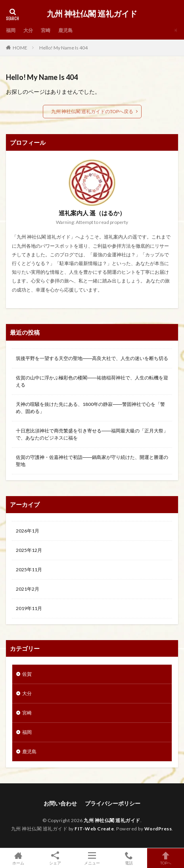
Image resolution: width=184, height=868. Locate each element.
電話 (129, 858)
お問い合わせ (60, 803)
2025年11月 (29, 570)
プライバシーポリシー (113, 803)
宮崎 (46, 30)
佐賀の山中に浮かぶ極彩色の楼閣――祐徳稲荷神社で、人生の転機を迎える (92, 381)
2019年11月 (29, 608)
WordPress (158, 829)
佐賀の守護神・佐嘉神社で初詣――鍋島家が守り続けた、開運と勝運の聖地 (92, 461)
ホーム (18, 858)
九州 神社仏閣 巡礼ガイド (92, 14)
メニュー (92, 858)
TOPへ (166, 858)
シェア (55, 858)
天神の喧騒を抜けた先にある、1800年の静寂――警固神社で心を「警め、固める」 (90, 408)
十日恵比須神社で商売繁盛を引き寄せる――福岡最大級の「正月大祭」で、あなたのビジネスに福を (92, 434)
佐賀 (27, 674)
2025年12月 (29, 550)
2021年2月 (28, 589)
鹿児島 (65, 30)
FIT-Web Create (94, 829)
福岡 (11, 30)
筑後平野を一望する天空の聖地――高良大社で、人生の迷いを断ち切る (92, 358)
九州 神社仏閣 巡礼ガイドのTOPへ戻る (92, 111)
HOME (20, 48)
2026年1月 (28, 531)
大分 (28, 30)
